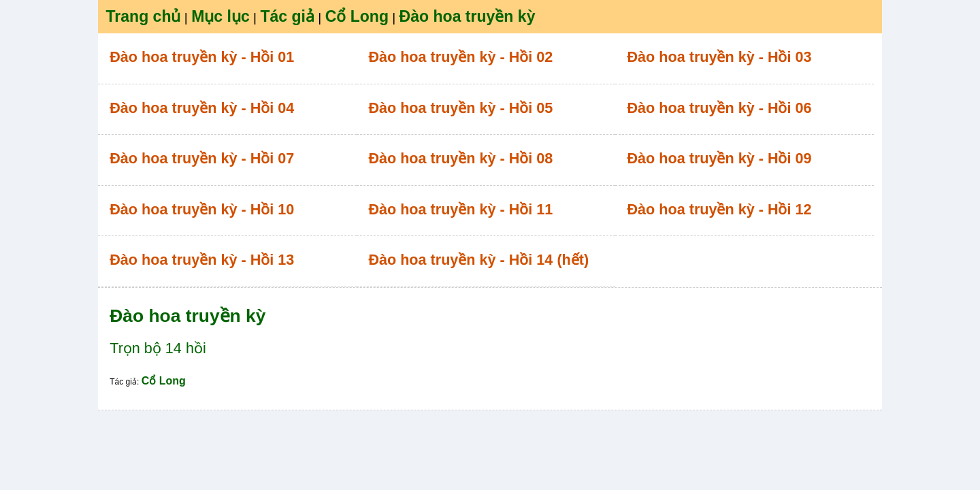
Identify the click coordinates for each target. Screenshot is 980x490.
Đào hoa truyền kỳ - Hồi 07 (202, 158)
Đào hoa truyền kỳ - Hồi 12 (720, 209)
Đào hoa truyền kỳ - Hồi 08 (460, 158)
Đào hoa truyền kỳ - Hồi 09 (720, 158)
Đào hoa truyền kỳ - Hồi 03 (720, 57)
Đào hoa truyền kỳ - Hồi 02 (460, 57)
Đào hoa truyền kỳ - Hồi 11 (460, 209)
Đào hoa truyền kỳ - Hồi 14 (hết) (478, 260)
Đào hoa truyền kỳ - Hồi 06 (720, 108)
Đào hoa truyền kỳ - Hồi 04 (202, 108)
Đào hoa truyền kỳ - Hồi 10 (202, 209)
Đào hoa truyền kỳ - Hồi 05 (460, 108)
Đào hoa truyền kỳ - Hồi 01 (202, 57)
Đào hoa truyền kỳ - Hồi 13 (202, 260)
